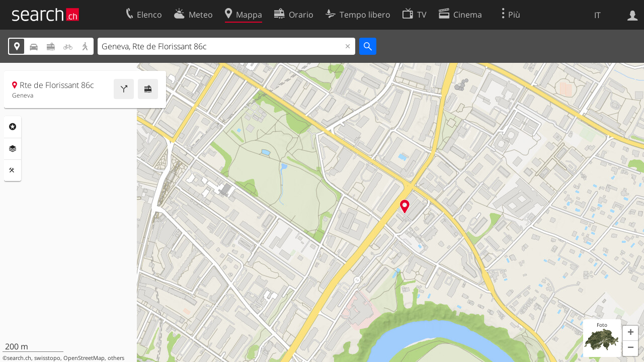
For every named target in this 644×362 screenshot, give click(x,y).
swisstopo (47, 358)
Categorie (13, 127)
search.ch (19, 358)
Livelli (13, 149)
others (116, 358)
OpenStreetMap (84, 358)
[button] (630, 333)
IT (597, 15)
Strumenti (13, 170)
